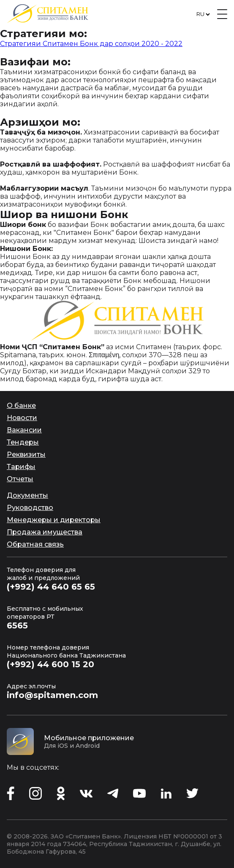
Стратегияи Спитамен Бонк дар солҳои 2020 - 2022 (91, 44)
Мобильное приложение (89, 738)
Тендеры (23, 442)
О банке (21, 406)
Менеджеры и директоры (54, 520)
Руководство (30, 508)
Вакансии (24, 430)
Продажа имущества (45, 532)
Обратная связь (35, 544)
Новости (22, 418)
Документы (27, 495)
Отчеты (20, 479)
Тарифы (21, 467)
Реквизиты (26, 454)
